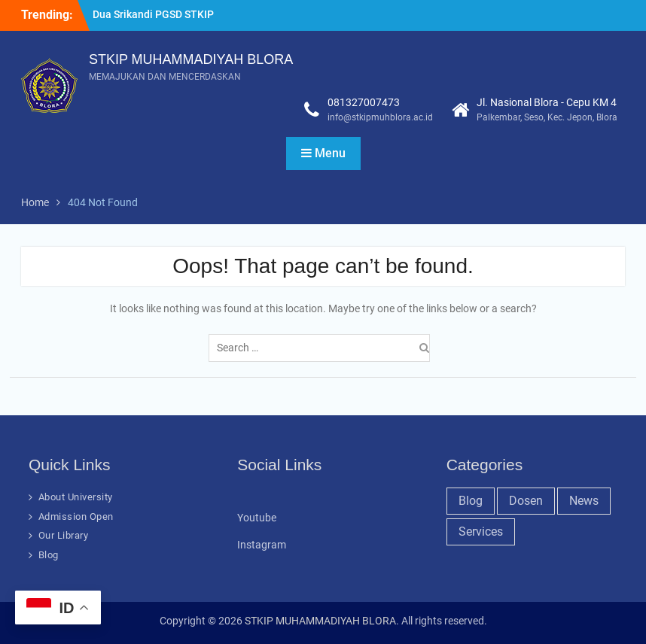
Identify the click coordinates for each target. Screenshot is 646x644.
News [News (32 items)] (584, 501)
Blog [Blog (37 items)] (471, 501)
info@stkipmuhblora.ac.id (380, 117)
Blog (49, 555)
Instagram (262, 545)
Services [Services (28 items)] (481, 532)
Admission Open (76, 516)
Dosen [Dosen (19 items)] (526, 501)
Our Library (64, 535)
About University (76, 497)
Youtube (257, 518)
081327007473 (364, 102)
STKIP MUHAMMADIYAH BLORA (191, 59)
